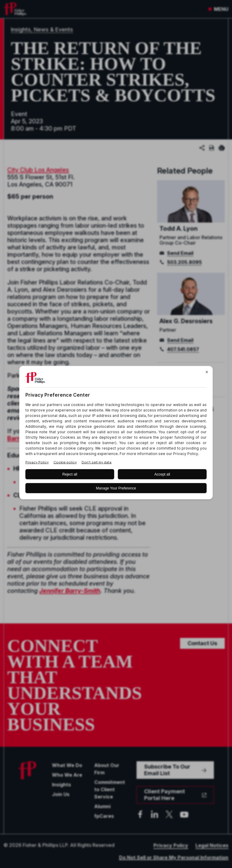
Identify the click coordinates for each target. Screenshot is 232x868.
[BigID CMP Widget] (116, 434)
